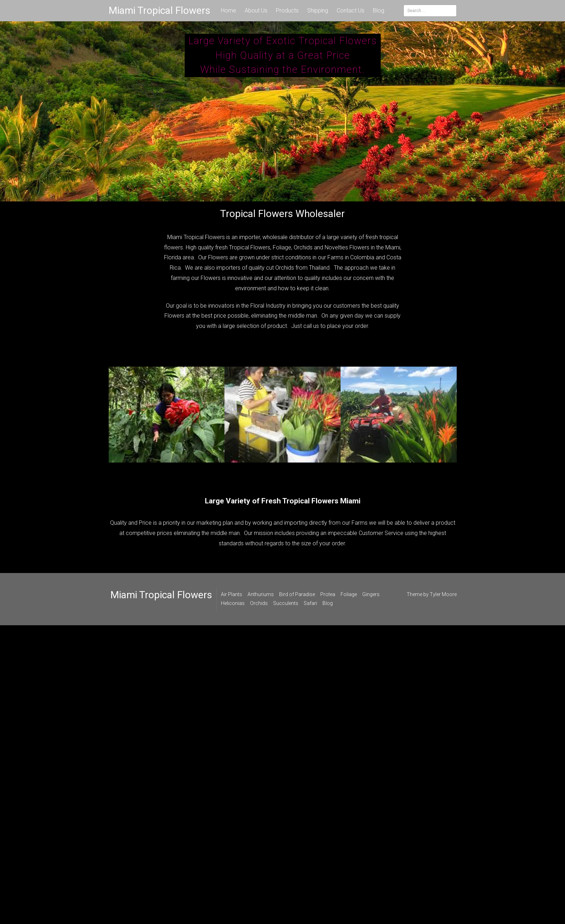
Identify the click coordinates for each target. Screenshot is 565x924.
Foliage (349, 594)
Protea (328, 594)
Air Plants (232, 594)
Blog (379, 10)
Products (287, 10)
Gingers (371, 594)
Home (229, 10)
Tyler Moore (443, 594)
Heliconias (233, 603)
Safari (310, 603)
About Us (256, 10)
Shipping (318, 10)
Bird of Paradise (297, 594)
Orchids (259, 603)
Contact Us (351, 10)
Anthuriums (261, 594)
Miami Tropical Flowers (159, 10)
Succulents (286, 603)
